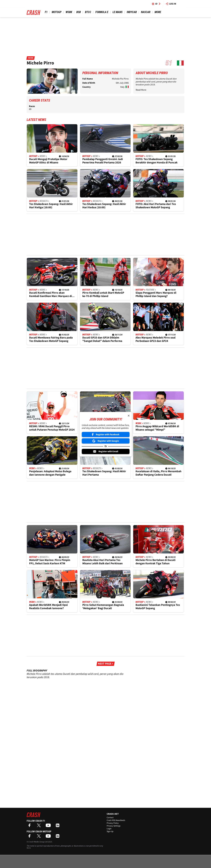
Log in (171, 4)
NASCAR (145, 12)
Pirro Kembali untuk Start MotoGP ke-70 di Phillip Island (103, 294)
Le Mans (117, 12)
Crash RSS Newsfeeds (116, 820)
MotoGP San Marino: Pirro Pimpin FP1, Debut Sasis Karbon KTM (50, 562)
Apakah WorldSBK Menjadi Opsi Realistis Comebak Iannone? (48, 607)
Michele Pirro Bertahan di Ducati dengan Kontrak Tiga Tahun (155, 562)
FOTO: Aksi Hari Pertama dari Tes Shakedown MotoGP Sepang (156, 206)
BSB (78, 12)
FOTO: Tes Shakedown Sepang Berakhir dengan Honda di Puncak (156, 161)
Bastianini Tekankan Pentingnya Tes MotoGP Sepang (158, 607)
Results (44, 201)
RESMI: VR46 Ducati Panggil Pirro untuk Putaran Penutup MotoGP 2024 (52, 428)
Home (31, 58)
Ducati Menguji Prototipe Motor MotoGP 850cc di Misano (48, 161)
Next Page (106, 664)
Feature (151, 290)
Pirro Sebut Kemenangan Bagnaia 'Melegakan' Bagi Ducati (103, 607)
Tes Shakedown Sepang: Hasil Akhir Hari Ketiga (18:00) (51, 206)
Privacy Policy (113, 823)
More (157, 12)
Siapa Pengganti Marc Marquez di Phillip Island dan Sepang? (156, 294)
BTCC (88, 12)
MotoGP (56, 12)
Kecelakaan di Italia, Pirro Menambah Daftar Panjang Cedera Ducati (158, 473)
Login (109, 829)
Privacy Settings (114, 826)
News (43, 156)
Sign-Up (110, 831)
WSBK (69, 12)
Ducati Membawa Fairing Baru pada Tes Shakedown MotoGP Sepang (51, 339)
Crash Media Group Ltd (38, 842)
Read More (141, 90)
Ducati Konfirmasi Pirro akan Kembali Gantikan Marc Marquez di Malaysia (50, 294)
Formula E (102, 12)
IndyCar (131, 12)
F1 (46, 12)
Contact (110, 818)
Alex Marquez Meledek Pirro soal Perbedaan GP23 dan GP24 (155, 339)
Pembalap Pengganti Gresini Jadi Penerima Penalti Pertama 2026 (103, 161)
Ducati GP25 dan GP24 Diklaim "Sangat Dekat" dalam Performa (102, 339)
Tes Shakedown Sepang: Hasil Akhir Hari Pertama (104, 473)
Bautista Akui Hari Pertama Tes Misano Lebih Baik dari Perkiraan (102, 562)
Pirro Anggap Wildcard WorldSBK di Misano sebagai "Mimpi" (157, 428)
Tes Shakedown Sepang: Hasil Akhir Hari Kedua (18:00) (104, 206)
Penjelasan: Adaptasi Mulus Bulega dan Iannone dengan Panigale (50, 473)
